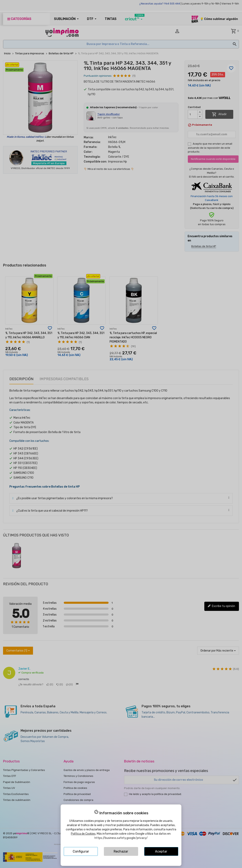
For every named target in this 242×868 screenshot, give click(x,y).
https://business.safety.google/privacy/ (121, 838)
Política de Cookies (83, 834)
